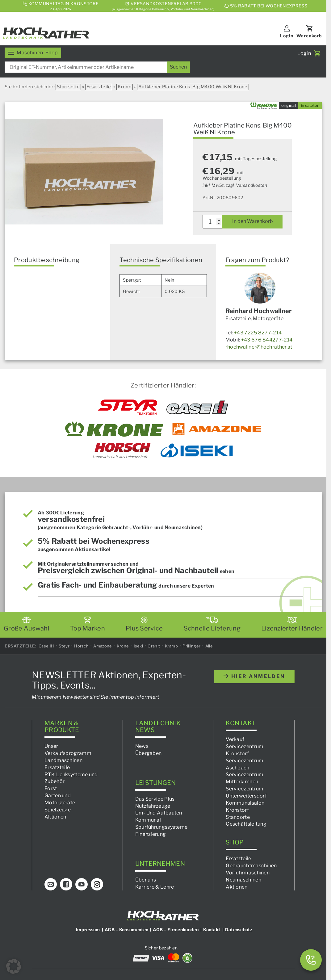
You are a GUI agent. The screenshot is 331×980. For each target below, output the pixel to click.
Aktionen (55, 817)
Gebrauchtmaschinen (251, 866)
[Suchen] (178, 67)
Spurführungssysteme (161, 827)
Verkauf (235, 739)
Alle (209, 646)
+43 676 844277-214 (267, 340)
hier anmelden (254, 676)
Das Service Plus (155, 799)
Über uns (146, 879)
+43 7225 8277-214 (258, 333)
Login (287, 36)
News (142, 746)
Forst (51, 788)
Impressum (88, 930)
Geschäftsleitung (246, 824)
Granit (154, 646)
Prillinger (191, 646)
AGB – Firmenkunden (176, 930)
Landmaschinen (63, 760)
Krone (125, 87)
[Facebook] (66, 884)
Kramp (172, 646)
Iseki (138, 646)
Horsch (81, 646)
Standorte (238, 817)
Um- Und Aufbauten (159, 813)
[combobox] (97, 67)
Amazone (103, 646)
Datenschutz (239, 930)
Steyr (64, 646)
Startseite (68, 87)
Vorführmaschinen (248, 872)
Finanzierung (151, 834)
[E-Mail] (51, 884)
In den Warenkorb (253, 221)
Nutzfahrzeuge (153, 806)
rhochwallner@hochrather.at (259, 347)
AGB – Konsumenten (126, 930)
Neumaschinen (243, 879)
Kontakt (212, 930)
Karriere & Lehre (155, 887)
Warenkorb (309, 36)
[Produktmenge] (213, 222)
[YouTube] (82, 884)
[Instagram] (97, 884)
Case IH (46, 646)
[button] (14, 966)
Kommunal (148, 820)
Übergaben (149, 753)
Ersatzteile (99, 87)
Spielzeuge (58, 809)
